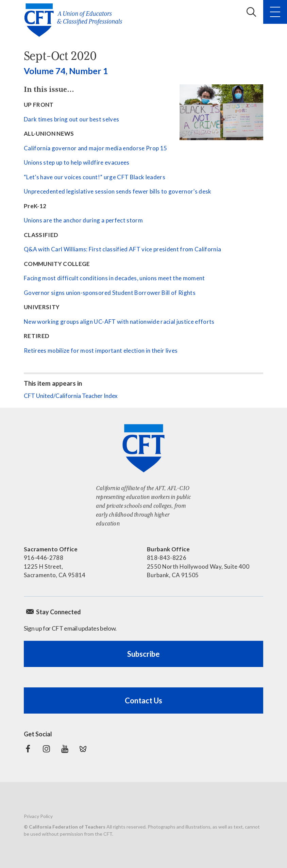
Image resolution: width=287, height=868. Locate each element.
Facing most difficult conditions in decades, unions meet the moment (114, 278)
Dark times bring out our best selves (71, 119)
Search (251, 12)
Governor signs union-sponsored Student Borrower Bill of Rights (110, 293)
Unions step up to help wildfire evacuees (77, 162)
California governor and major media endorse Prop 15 (95, 148)
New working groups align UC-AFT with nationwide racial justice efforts (119, 322)
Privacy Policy (38, 816)
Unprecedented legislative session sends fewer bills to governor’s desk (118, 191)
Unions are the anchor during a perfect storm (83, 220)
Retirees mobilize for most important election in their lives (101, 350)
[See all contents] (221, 112)
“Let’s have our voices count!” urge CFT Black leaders (95, 177)
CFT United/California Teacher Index (71, 396)
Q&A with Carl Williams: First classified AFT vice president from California (123, 249)
